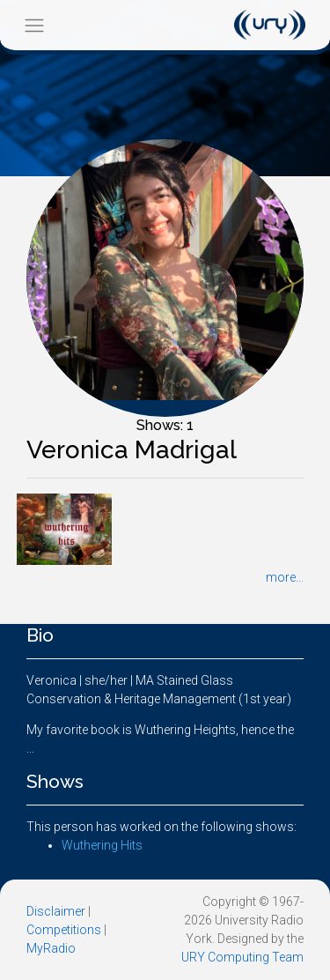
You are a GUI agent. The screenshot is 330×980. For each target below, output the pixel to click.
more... (285, 577)
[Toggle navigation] (34, 25)
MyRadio (51, 948)
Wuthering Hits (102, 845)
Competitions (64, 930)
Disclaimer (56, 911)
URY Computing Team (242, 957)
